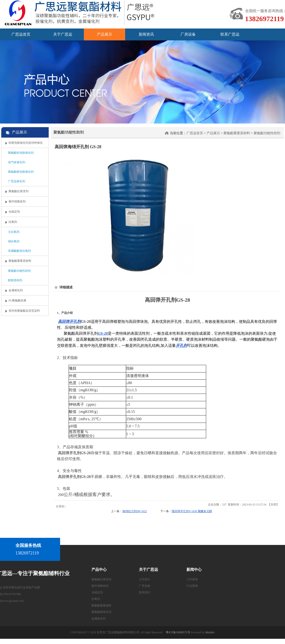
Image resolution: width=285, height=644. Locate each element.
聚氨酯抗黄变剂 (101, 579)
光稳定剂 (97, 592)
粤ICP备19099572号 (178, 632)
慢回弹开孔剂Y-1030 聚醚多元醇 (192, 511)
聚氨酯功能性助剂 (267, 133)
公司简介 (145, 579)
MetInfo (210, 632)
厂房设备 (145, 586)
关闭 (273, 505)
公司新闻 (192, 579)
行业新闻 (192, 586)
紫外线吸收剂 (100, 586)
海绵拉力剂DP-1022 (135, 511)
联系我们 (145, 592)
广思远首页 (195, 133)
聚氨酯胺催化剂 (101, 612)
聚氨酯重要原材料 (237, 133)
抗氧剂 (96, 599)
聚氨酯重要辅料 (101, 606)
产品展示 (213, 133)
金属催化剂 (99, 619)
